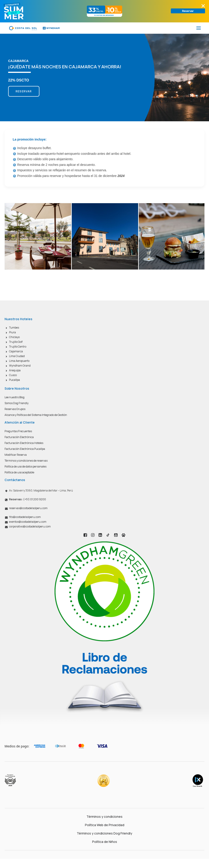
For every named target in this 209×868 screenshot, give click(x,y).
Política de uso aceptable (19, 472)
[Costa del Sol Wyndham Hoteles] (35, 28)
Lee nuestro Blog (14, 397)
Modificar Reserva (16, 455)
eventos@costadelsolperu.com (28, 522)
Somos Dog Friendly (17, 403)
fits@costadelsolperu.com (25, 517)
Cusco (13, 375)
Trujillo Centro (18, 347)
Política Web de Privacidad (105, 825)
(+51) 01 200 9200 (28, 499)
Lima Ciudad (17, 356)
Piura (12, 332)
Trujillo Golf (16, 342)
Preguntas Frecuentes (18, 431)
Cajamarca (16, 351)
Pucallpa (14, 380)
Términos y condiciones (104, 817)
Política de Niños (105, 842)
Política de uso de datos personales (25, 466)
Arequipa (15, 370)
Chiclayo (14, 337)
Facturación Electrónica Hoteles (24, 443)
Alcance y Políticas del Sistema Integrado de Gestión (36, 415)
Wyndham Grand (20, 366)
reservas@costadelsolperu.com (28, 508)
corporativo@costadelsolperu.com (30, 526)
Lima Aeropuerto (19, 361)
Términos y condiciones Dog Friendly (104, 833)
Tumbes (14, 328)
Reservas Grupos (15, 409)
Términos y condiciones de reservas (26, 461)
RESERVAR (24, 91)
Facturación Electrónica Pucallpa (25, 449)
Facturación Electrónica (19, 437)
